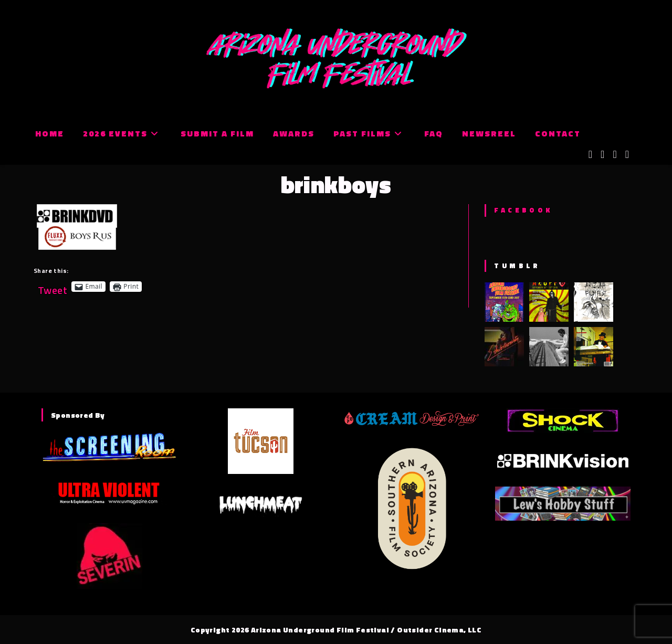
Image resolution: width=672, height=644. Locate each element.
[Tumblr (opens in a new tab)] (627, 154)
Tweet (52, 286)
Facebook (523, 210)
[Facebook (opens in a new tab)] (602, 154)
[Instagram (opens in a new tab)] (615, 154)
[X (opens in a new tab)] (590, 154)
